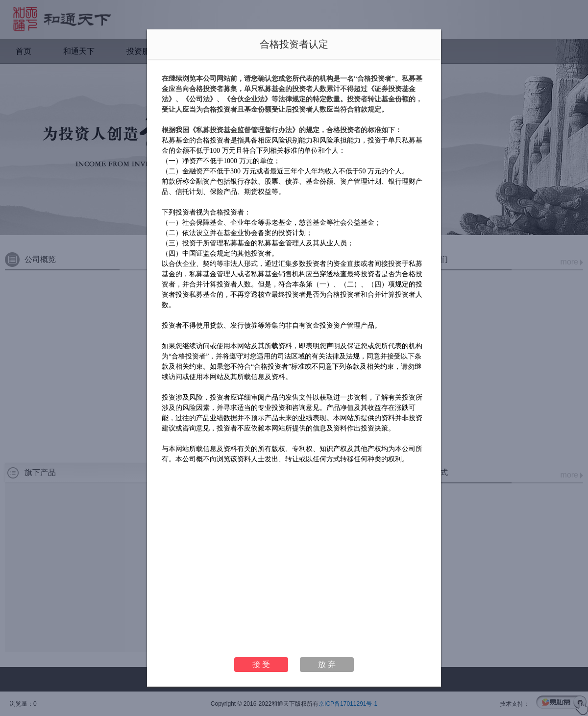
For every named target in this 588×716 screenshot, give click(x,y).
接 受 (261, 664)
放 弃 (327, 664)
